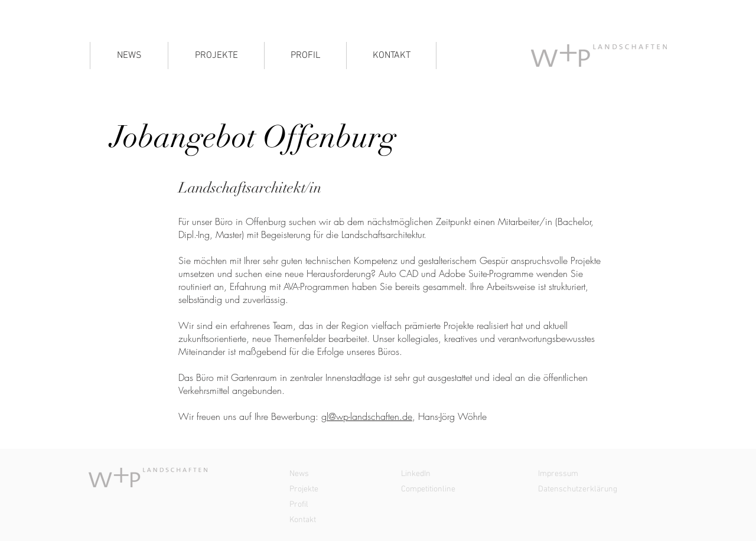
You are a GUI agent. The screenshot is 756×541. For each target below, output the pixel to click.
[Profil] (340, 505)
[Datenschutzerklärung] (588, 490)
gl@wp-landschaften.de (367, 416)
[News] (340, 474)
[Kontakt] (340, 520)
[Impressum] (588, 474)
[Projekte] (340, 490)
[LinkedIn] (451, 474)
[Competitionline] (451, 490)
